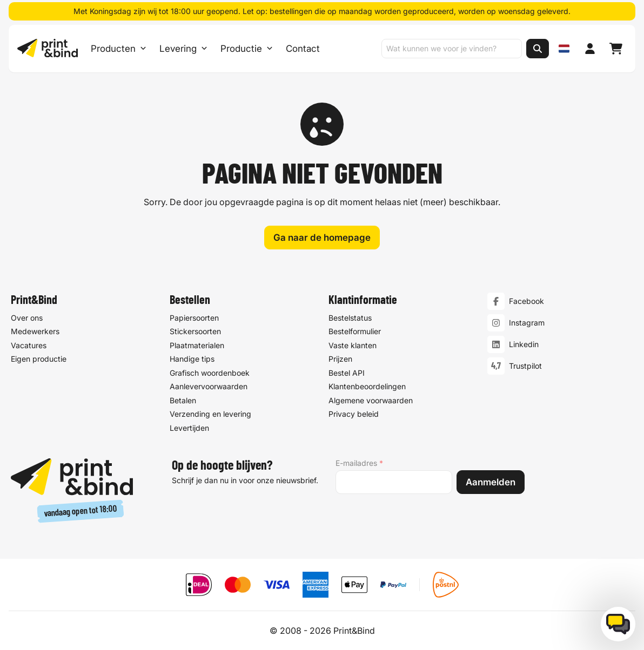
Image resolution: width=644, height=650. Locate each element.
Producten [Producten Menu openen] (119, 49)
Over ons (27, 318)
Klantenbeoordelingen (367, 386)
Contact (303, 49)
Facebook (526, 301)
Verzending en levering (210, 414)
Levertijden (189, 428)
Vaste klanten (353, 345)
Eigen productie (39, 359)
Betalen (183, 400)
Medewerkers (35, 331)
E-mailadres (359, 463)
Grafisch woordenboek (210, 373)
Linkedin (524, 344)
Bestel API (347, 373)
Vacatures (29, 345)
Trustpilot (525, 366)
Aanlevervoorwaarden (209, 386)
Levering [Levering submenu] (183, 49)
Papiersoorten (194, 318)
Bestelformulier (355, 331)
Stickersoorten (195, 331)
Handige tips (192, 359)
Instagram (527, 323)
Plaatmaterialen (197, 345)
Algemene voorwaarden (371, 400)
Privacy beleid (354, 414)
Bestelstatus (350, 318)
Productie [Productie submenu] (247, 49)
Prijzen (340, 359)
